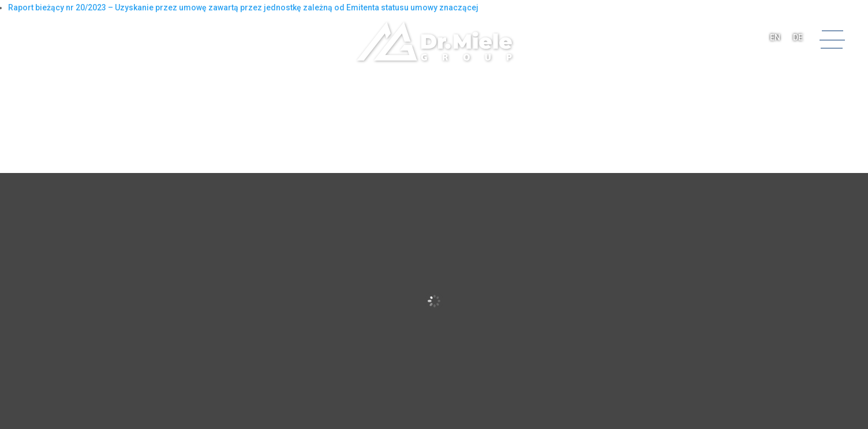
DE (798, 37)
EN (775, 37)
